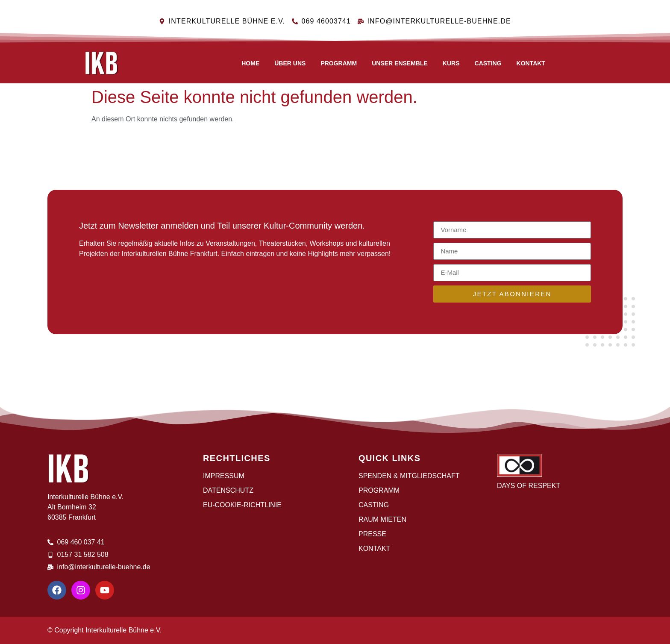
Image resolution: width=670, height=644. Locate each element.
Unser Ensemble (400, 63)
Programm (339, 63)
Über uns (290, 63)
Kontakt (531, 63)
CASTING (488, 63)
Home (250, 63)
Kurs (451, 63)
